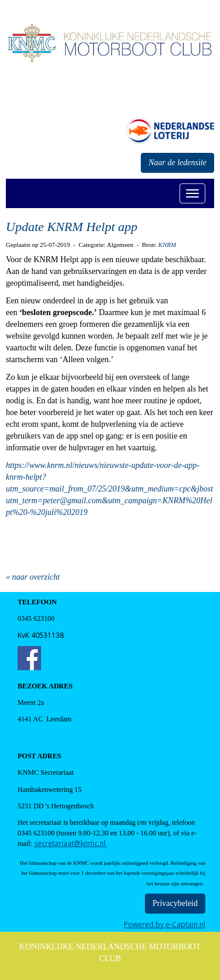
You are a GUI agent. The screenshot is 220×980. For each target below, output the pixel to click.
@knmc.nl (71, 843)
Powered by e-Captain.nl (165, 924)
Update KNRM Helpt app (72, 227)
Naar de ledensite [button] (177, 163)
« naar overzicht (33, 577)
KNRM (167, 245)
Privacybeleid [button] (175, 903)
